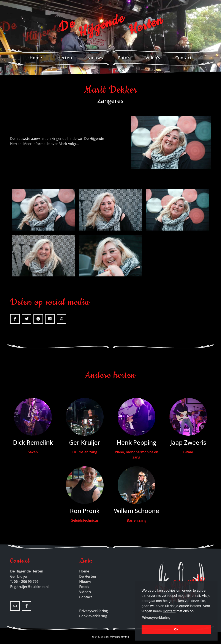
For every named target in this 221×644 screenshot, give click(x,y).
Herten (65, 58)
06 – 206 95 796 (26, 582)
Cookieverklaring (93, 616)
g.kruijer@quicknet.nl (31, 587)
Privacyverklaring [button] (156, 618)
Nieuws (95, 58)
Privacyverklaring (94, 611)
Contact (183, 58)
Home (36, 58)
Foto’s (124, 58)
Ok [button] (176, 629)
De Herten (88, 576)
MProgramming (119, 637)
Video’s (153, 58)
